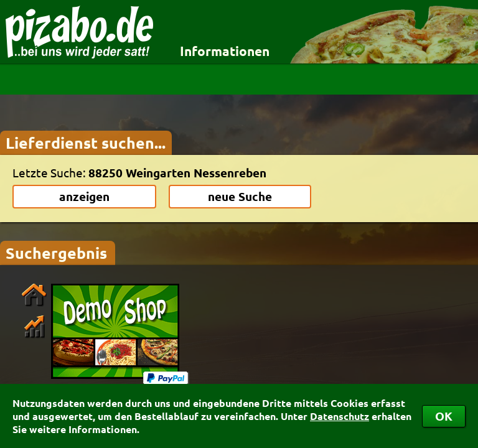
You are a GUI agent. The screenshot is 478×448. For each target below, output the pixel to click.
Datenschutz (340, 416)
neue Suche (240, 196)
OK (444, 416)
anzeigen (84, 196)
